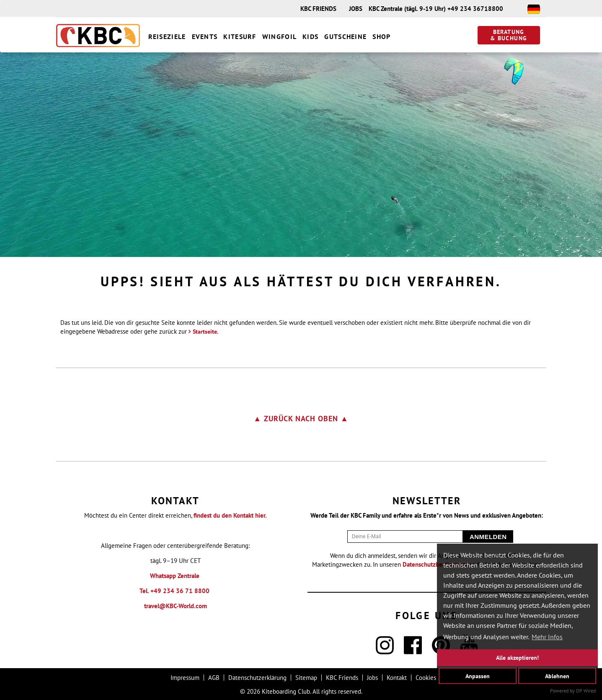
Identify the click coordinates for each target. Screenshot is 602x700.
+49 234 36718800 (475, 9)
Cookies (426, 678)
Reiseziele (167, 36)
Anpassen (478, 675)
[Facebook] (413, 650)
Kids (310, 36)
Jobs (372, 678)
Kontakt (397, 678)
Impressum (185, 678)
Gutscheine (345, 36)
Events (205, 36)
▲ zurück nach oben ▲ (301, 419)
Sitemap (306, 678)
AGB (214, 678)
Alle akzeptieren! (517, 657)
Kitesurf (240, 36)
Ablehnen (557, 675)
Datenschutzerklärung (257, 678)
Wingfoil (279, 36)
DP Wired (586, 691)
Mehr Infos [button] (547, 637)
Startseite (205, 332)
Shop (381, 36)
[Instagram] (385, 650)
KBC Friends (342, 678)
